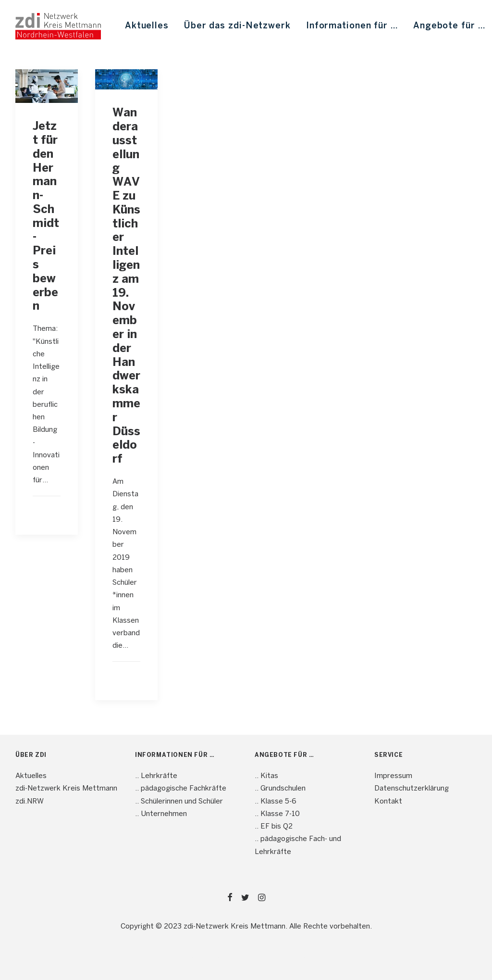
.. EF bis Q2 (274, 827)
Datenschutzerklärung (412, 789)
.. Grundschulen (280, 789)
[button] (47, 86)
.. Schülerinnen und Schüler (179, 802)
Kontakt (388, 802)
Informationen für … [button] (352, 26)
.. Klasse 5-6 (276, 802)
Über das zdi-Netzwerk (237, 26)
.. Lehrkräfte (156, 776)
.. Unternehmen (161, 814)
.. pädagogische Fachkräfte (181, 789)
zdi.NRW (30, 802)
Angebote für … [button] (449, 26)
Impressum (393, 776)
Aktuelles (147, 26)
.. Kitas (266, 776)
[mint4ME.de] (58, 26)
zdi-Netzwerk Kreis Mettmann (66, 789)
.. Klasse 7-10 (277, 814)
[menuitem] (147, 26)
